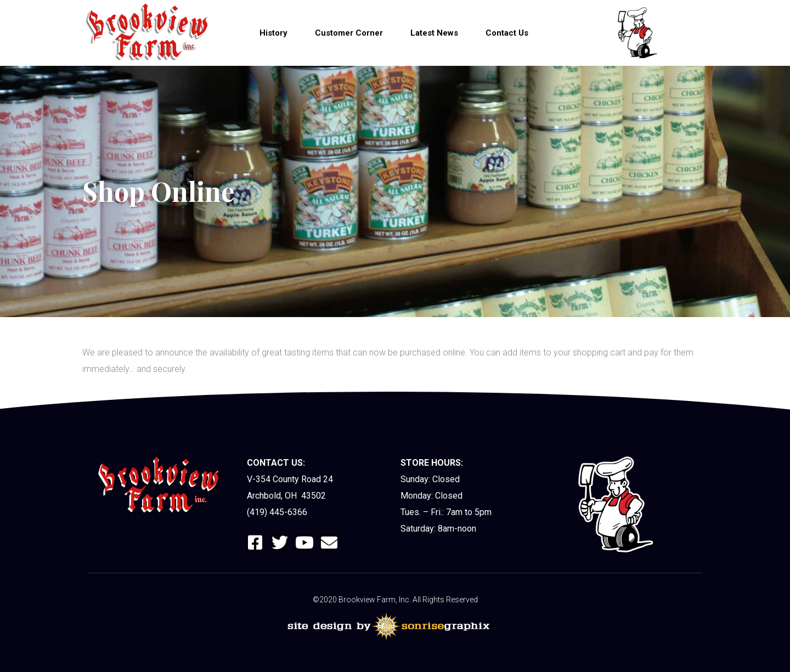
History (273, 33)
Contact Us (507, 33)
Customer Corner (349, 33)
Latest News (434, 33)
